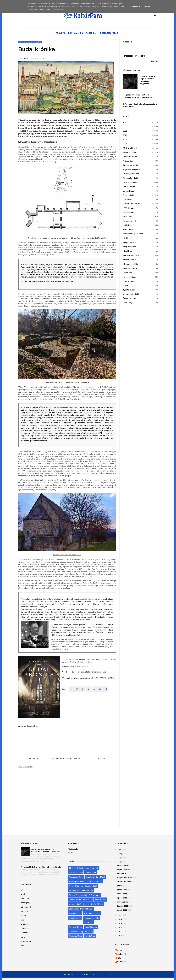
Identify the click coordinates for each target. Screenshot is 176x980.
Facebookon (80, 666)
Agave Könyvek (129, 152)
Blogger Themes (105, 974)
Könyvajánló (76, 33)
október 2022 (123, 874)
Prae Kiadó (127, 285)
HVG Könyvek (129, 208)
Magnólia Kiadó (130, 242)
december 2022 (124, 865)
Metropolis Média (131, 264)
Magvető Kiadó (129, 247)
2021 (125, 127)
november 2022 (124, 869)
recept (24, 916)
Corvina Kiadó (129, 186)
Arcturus (121, 950)
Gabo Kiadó (128, 199)
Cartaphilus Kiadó (130, 178)
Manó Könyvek (129, 251)
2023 (125, 135)
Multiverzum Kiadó (131, 268)
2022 (125, 131)
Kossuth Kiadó (129, 229)
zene (23, 937)
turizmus (25, 933)
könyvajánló (26, 907)
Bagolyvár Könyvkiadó (132, 169)
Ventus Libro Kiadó (131, 294)
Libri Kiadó (127, 238)
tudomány (25, 928)
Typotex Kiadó (129, 290)
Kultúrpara (122, 962)
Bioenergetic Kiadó (131, 174)
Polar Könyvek (129, 281)
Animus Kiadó (129, 161)
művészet (25, 911)
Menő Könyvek (129, 260)
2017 (120, 931)
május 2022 (122, 894)
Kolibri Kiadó (128, 225)
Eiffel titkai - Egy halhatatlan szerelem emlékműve (140, 105)
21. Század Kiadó (130, 148)
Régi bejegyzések (110, 33)
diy (22, 890)
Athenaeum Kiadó (130, 165)
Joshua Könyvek (130, 221)
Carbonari (26, 59)
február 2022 (123, 906)
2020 (125, 122)
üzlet (23, 946)
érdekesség (26, 941)
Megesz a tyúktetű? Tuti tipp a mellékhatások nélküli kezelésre (137, 96)
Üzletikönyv (128, 303)
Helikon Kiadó (129, 212)
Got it (147, 6)
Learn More (136, 6)
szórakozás (26, 924)
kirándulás (25, 898)
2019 (120, 923)
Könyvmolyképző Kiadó (133, 234)
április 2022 (122, 898)
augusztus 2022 (124, 882)
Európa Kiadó (129, 191)
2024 (125, 139)
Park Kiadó (128, 273)
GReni (120, 958)
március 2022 (123, 902)
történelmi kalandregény (30, 42)
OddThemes (79, 974)
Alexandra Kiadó (130, 156)
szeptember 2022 (125, 878)
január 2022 (122, 910)
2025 (125, 144)
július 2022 (122, 886)
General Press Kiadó (131, 204)
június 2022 (122, 890)
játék (23, 894)
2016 (120, 935)
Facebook (92, 33)
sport (23, 920)
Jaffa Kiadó (128, 216)
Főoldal (60, 33)
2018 (120, 927)
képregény (25, 903)
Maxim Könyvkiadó (131, 255)
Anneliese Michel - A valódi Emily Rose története (41, 867)
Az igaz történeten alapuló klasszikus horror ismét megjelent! (148, 80)
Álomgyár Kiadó (130, 298)
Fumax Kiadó (128, 195)
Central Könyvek (130, 182)
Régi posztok (73, 849)
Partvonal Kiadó (130, 277)
